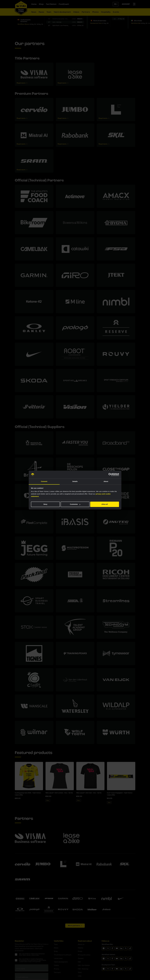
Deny (45, 504)
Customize (75, 504)
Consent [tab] (44, 481)
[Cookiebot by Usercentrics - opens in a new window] (110, 475)
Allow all (105, 504)
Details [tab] (75, 481)
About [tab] (106, 481)
